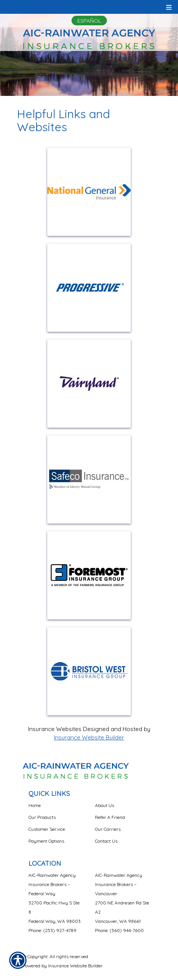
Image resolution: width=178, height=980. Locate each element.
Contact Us (106, 841)
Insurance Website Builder (89, 737)
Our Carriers (108, 829)
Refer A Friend (110, 817)
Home (35, 805)
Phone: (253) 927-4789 (52, 930)
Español (89, 21)
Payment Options (46, 841)
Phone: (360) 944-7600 (119, 930)
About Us (105, 805)
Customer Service (47, 829)
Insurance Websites (55, 729)
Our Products (42, 817)
